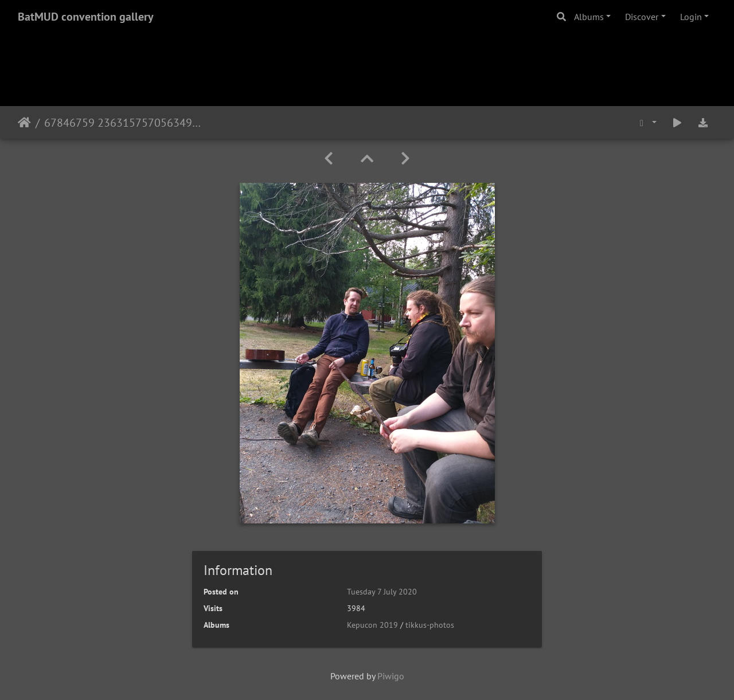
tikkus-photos (430, 625)
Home (24, 123)
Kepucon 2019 (372, 625)
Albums (589, 17)
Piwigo (391, 676)
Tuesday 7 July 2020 (382, 592)
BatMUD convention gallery (86, 17)
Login (691, 17)
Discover (642, 17)
